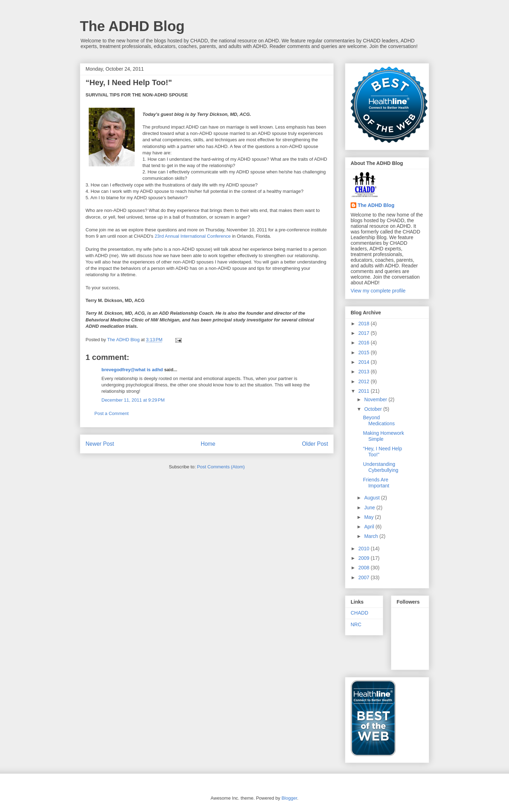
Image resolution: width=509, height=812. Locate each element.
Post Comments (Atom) (221, 467)
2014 (365, 362)
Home (208, 444)
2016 (365, 343)
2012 (365, 381)
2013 (365, 372)
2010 (365, 549)
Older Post (315, 444)
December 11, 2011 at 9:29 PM (133, 400)
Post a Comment (112, 413)
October (374, 409)
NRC (356, 624)
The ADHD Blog (132, 26)
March (372, 536)
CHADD (359, 613)
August (372, 498)
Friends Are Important (376, 483)
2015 (365, 352)
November (376, 399)
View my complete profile (378, 291)
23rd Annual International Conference (192, 236)
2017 (365, 333)
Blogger (289, 798)
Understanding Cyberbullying (381, 467)
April (370, 527)
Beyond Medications (379, 420)
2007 (365, 577)
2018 (365, 324)
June (370, 508)
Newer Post (100, 444)
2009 (365, 558)
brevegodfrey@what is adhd (132, 370)
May (369, 517)
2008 (365, 568)
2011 (365, 391)
